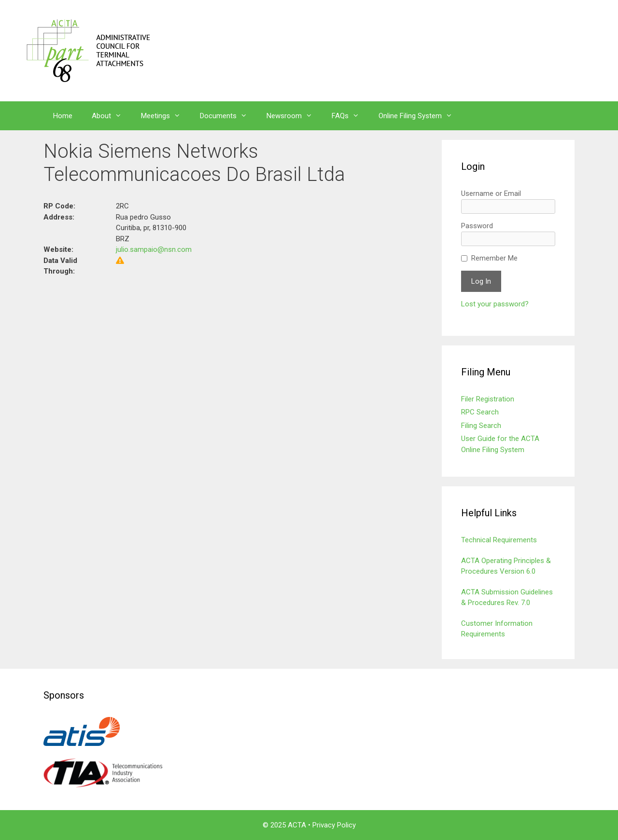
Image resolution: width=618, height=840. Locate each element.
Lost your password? (495, 304)
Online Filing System (420, 116)
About (112, 116)
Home (63, 116)
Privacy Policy (334, 825)
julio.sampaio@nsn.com (154, 249)
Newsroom (294, 116)
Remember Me (494, 258)
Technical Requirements (499, 540)
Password (477, 226)
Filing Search (481, 426)
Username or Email (491, 193)
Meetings (166, 116)
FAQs (350, 116)
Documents (228, 116)
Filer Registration (488, 399)
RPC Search (480, 412)
